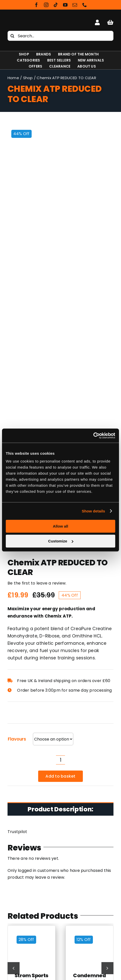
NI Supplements (60, 936)
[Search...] (60, 36)
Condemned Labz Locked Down (89, 584)
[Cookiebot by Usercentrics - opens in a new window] (93, 436)
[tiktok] (56, 5)
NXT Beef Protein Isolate (61, 972)
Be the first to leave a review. (37, 185)
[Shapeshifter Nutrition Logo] (24, 20)
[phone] (85, 5)
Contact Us (60, 913)
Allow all (61, 526)
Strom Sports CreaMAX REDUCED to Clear (32, 587)
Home (13, 78)
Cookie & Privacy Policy (60, 885)
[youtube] (65, 5)
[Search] (13, 36)
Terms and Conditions (61, 892)
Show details (94, 511)
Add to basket (60, 378)
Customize (61, 541)
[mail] (75, 5)
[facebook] (36, 5)
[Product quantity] (60, 362)
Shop (28, 78)
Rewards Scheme (60, 906)
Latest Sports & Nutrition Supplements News (60, 878)
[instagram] (46, 5)
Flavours (17, 341)
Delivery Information (60, 899)
